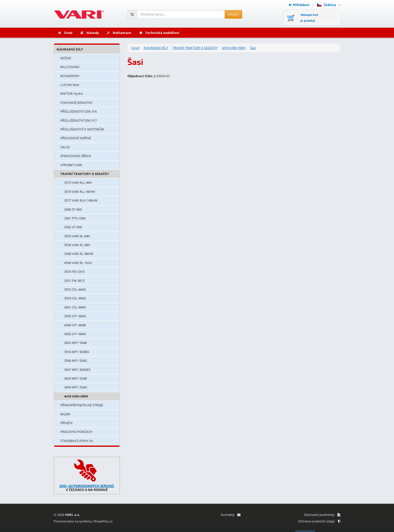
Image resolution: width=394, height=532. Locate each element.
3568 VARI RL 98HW (79, 254)
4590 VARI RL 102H (78, 263)
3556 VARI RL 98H (77, 245)
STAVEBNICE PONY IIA (77, 441)
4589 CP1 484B (75, 325)
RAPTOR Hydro (72, 94)
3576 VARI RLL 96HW (80, 192)
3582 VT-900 (73, 227)
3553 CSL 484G (75, 298)
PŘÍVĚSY (66, 423)
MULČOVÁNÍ (70, 67)
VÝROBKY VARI (71, 165)
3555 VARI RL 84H (77, 236)
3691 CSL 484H (75, 307)
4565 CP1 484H (75, 334)
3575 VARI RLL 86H (78, 183)
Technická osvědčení (159, 33)
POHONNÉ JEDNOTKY (77, 103)
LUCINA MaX (70, 85)
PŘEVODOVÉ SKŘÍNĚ (76, 138)
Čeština (329, 5)
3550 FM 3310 (74, 272)
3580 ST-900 (73, 209)
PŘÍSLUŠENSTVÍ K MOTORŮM (82, 129)
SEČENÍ (66, 58)
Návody (89, 33)
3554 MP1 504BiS (77, 352)
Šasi (253, 48)
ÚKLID (65, 147)
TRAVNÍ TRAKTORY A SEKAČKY (85, 174)
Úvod (65, 33)
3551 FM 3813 (74, 281)
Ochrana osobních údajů (319, 521)
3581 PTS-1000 (75, 218)
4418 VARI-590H (76, 396)
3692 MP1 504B (75, 343)
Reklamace (119, 33)
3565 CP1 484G (75, 316)
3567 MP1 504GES (77, 370)
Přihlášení (299, 5)
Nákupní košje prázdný (309, 18)
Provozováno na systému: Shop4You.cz (83, 521)
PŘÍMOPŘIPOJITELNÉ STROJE (82, 405)
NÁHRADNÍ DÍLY (70, 49)
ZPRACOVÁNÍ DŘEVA (76, 156)
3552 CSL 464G (75, 289)
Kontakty (231, 515)
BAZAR (65, 414)
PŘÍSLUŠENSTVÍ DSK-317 (79, 120)
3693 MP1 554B (75, 378)
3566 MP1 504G (76, 361)
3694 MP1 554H (76, 387)
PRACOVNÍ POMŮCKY (77, 432)
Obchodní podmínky (322, 515)
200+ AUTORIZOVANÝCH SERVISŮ (87, 486)
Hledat (233, 14)
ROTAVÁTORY (70, 76)
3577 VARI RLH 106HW (81, 200)
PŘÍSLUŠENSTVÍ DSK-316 (79, 111)
